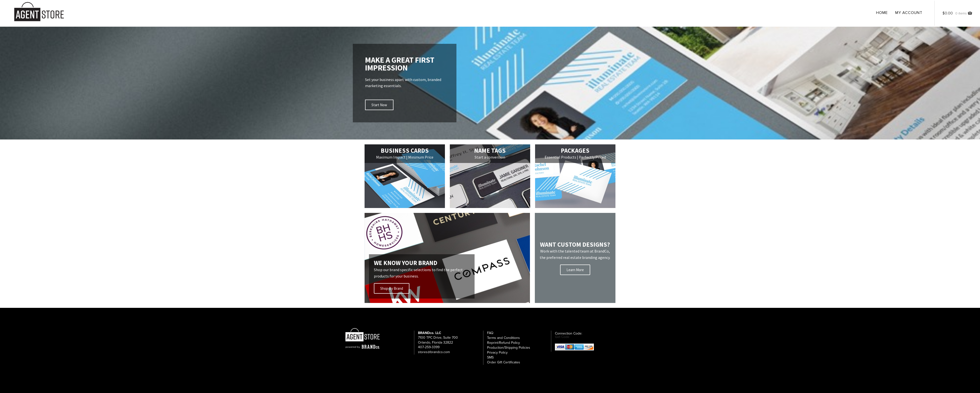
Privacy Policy (497, 355)
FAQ (490, 336)
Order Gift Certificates (504, 365)
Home (882, 13)
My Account (909, 13)
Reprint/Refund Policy (503, 346)
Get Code (562, 340)
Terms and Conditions (503, 341)
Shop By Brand (392, 291)
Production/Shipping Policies (509, 351)
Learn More (575, 271)
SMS (490, 360)
